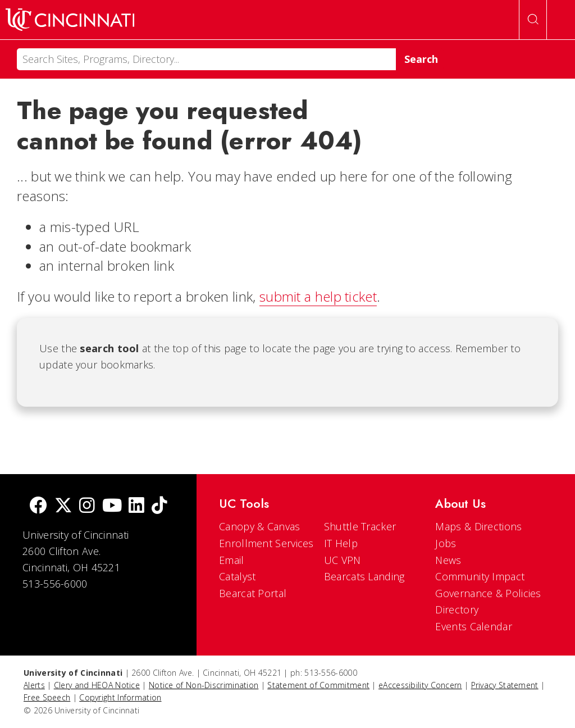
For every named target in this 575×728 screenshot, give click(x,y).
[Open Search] (533, 20)
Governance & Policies (488, 593)
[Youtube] (112, 506)
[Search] (206, 59)
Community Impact (480, 576)
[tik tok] (159, 506)
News (448, 560)
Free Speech (47, 697)
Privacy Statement (505, 685)
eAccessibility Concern (420, 685)
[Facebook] (38, 506)
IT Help (341, 543)
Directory (457, 609)
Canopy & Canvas (260, 526)
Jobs (446, 543)
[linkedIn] (136, 506)
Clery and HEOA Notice (97, 685)
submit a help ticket (318, 296)
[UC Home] (70, 20)
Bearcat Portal (253, 593)
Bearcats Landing (364, 576)
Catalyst (237, 576)
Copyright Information (120, 697)
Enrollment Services (266, 543)
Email (232, 560)
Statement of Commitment (318, 685)
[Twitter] (63, 506)
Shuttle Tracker (360, 526)
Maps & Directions (478, 526)
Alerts (34, 685)
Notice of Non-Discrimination (204, 685)
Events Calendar (474, 626)
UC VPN (343, 560)
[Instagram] (87, 506)
